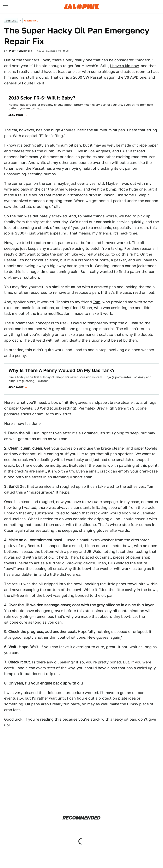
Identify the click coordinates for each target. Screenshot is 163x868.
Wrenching (31, 21)
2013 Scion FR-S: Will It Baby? (42, 98)
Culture (11, 21)
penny (20, 356)
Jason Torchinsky (20, 51)
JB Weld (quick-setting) (55, 408)
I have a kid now (124, 66)
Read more (16, 115)
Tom (97, 302)
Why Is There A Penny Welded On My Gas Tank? (62, 370)
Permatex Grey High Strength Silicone (112, 408)
